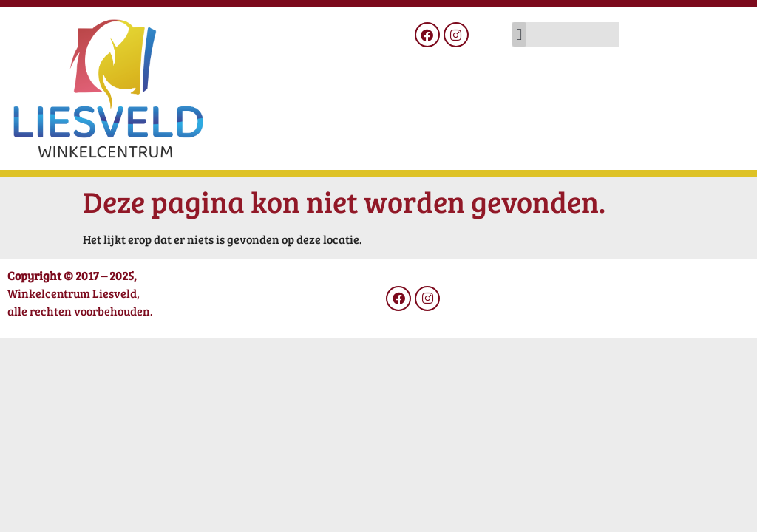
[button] (519, 34)
